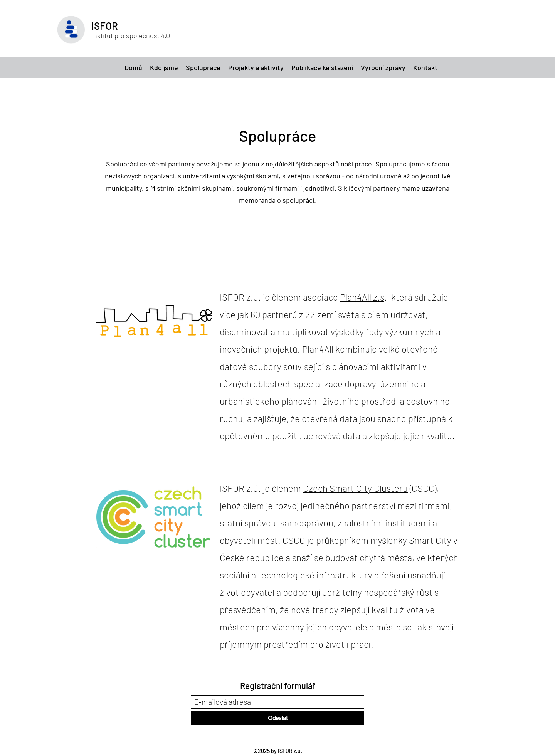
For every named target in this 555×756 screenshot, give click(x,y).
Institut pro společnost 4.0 (131, 35)
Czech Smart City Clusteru (355, 488)
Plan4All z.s (362, 297)
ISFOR (105, 26)
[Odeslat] (277, 718)
